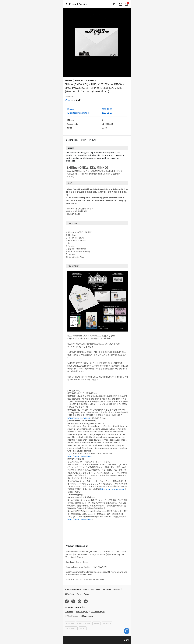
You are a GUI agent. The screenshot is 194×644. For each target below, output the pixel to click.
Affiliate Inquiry (82, 612)
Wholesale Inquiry (98, 612)
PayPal (96, 623)
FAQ (92, 589)
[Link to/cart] (126, 4)
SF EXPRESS (71, 628)
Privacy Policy (83, 594)
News (98, 589)
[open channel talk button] (127, 631)
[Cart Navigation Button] (126, 4)
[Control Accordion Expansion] (97, 607)
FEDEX (83, 628)
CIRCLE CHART (84, 623)
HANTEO (70, 623)
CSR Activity (70, 594)
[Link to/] (121, 4)
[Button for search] (115, 4)
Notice (86, 589)
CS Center (69, 612)
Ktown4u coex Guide (73, 589)
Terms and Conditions (112, 589)
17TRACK (107, 623)
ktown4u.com (88, 616)
